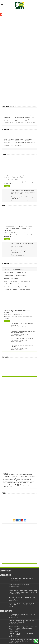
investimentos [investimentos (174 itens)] (6, 480)
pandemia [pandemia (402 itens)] (17, 481)
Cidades (4, 155)
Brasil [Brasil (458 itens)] (13, 474)
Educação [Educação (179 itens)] (18, 477)
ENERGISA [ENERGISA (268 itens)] (5, 478)
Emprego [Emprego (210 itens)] (23, 477)
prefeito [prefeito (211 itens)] (5, 483)
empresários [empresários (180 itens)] (33, 477)
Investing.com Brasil (19, 562)
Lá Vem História (22, 272)
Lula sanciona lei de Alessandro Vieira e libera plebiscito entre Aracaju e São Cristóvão (18, 229)
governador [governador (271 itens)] (18, 478)
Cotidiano (7, 270)
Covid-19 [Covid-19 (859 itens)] (6, 476)
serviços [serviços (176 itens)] (23, 485)
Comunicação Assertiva (10, 290)
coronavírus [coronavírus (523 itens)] (28, 474)
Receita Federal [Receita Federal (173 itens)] (6, 485)
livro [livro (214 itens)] (15, 480)
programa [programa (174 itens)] (20, 483)
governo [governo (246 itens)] (23, 478)
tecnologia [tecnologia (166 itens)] (27, 485)
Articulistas (6, 130)
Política (4, 206)
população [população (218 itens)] (32, 481)
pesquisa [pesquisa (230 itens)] (23, 481)
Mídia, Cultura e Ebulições (11, 281)
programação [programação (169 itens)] (25, 483)
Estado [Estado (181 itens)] (10, 478)
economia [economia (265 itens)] (13, 476)
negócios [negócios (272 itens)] (29, 480)
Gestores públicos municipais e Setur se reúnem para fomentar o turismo (22, 598)
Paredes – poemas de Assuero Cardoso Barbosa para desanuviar (21, 621)
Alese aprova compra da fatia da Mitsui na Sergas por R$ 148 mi (22, 634)
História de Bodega (25, 290)
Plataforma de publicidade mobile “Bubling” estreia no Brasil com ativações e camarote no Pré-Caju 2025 (23, 592)
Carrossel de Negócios (8, 107)
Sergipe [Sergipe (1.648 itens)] (17, 484)
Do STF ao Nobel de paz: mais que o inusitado (22, 339)
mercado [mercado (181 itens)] (18, 480)
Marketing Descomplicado (11, 278)
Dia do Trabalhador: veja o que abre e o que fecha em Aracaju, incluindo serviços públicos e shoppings (23, 628)
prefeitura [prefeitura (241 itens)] (9, 483)
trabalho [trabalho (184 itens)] (32, 485)
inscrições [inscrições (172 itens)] (30, 478)
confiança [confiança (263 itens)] (21, 474)
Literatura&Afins (8, 275)
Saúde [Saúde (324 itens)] (11, 485)
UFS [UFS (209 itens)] (8, 487)
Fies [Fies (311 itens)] (13, 478)
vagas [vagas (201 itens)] (10, 487)
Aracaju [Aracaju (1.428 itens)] (7, 474)
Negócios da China (23, 287)
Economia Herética (9, 272)
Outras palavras (25, 281)
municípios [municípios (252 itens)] (23, 480)
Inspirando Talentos (9, 284)
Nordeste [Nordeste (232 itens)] (5, 481)
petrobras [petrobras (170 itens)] (27, 481)
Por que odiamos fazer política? (19, 585)
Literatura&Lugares (21, 275)
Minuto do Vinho (22, 284)
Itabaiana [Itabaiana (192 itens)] (11, 480)
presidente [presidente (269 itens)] (15, 483)
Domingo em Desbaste (18, 270)
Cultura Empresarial (9, 287)
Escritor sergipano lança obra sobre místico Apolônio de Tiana (17, 177)
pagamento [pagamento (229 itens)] (10, 481)
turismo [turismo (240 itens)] (5, 487)
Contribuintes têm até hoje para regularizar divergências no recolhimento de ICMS (23, 640)
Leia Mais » (7, 186)
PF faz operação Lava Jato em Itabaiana (21, 578)
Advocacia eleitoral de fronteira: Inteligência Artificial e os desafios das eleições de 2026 (19, 142)
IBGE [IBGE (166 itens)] (27, 478)
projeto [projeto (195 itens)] (30, 483)
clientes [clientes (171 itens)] (17, 474)
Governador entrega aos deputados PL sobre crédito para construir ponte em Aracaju (21, 605)
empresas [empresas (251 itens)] (27, 476)
